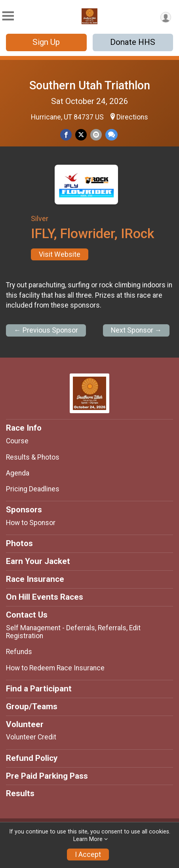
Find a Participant (39, 689)
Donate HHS (133, 42)
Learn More (88, 839)
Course (17, 441)
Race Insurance (35, 579)
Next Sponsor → (136, 330)
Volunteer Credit (31, 737)
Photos (19, 543)
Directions (132, 117)
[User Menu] (166, 17)
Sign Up (46, 42)
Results (20, 793)
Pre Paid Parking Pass (47, 776)
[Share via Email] (96, 135)
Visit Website (60, 254)
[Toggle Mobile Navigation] (8, 16)
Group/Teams (32, 706)
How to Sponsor (31, 523)
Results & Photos (33, 457)
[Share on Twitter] (81, 135)
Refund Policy (32, 758)
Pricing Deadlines (33, 489)
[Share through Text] (111, 135)
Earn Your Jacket (38, 561)
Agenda (18, 473)
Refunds (19, 652)
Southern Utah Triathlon (90, 85)
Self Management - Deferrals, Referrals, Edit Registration (73, 632)
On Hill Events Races (45, 597)
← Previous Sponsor (46, 330)
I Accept (88, 855)
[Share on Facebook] (66, 135)
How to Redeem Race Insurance (55, 668)
